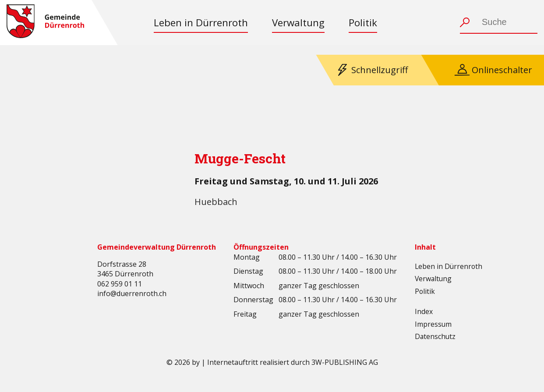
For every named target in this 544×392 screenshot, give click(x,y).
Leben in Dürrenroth (201, 23)
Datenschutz (436, 336)
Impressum (433, 324)
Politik (363, 23)
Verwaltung (298, 23)
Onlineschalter (502, 70)
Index (424, 311)
